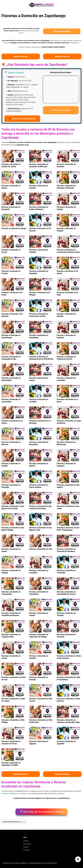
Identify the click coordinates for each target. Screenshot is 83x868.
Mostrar (22, 820)
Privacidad (27, 849)
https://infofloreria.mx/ (13, 794)
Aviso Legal (27, 843)
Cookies (26, 846)
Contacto (26, 840)
